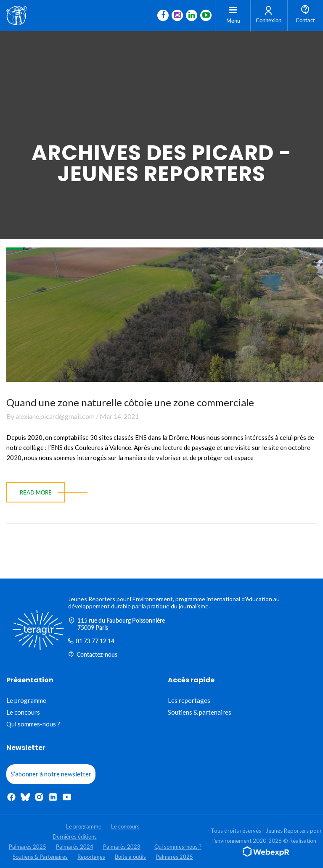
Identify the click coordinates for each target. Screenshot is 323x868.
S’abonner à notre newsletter (51, 774)
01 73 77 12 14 (91, 641)
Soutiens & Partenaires (40, 857)
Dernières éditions (75, 836)
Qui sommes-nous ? (33, 724)
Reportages (91, 857)
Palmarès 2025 (28, 847)
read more (36, 492)
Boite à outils (130, 857)
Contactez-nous (93, 654)
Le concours (23, 712)
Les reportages (189, 700)
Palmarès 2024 (75, 847)
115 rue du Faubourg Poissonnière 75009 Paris (116, 624)
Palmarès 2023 (122, 847)
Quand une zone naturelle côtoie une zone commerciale (130, 402)
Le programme (26, 700)
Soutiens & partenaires (200, 712)
